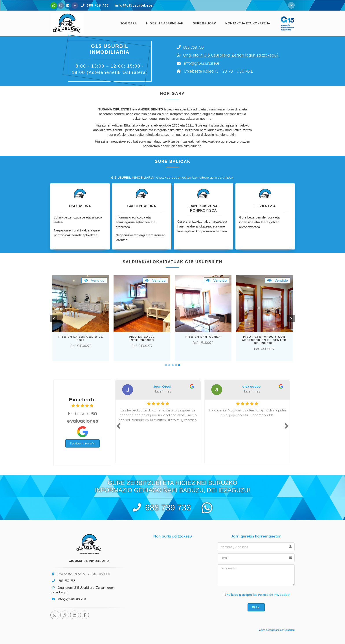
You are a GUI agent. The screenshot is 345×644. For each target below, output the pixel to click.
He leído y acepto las (256, 595)
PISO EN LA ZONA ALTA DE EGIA (81, 338)
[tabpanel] (81, 318)
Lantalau (290, 630)
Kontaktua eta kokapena (248, 23)
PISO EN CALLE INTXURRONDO (142, 338)
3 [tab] (173, 365)
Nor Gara (128, 23)
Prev (53, 318)
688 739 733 (94, 5)
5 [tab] (179, 365)
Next (292, 318)
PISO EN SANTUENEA (203, 337)
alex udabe (251, 386)
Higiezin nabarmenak (165, 23)
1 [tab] (166, 365)
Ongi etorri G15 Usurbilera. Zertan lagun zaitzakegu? (231, 55)
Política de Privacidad (274, 595)
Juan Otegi (162, 386)
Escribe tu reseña (83, 443)
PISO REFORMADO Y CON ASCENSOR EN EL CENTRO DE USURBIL (264, 340)
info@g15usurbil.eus (202, 63)
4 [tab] (176, 365)
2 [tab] (169, 365)
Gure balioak (204, 23)
